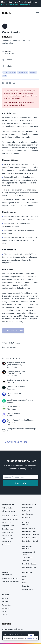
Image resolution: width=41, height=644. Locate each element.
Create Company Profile (10, 581)
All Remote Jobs (8, 508)
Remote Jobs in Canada (31, 535)
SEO (5, 76)
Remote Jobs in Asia (29, 531)
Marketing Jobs (7, 532)
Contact (5, 615)
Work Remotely (27, 589)
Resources (27, 573)
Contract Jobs (27, 508)
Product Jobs (7, 542)
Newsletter (26, 586)
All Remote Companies (10, 578)
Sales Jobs (6, 545)
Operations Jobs (8, 539)
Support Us (6, 608)
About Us (5, 599)
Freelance (9, 60)
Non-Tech (33, 72)
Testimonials (6, 605)
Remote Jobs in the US (30, 541)
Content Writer (23, 72)
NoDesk (6, 595)
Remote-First (10, 54)
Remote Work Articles (30, 567)
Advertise (5, 602)
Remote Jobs (8, 504)
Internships (26, 517)
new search (13, 103)
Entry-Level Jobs (8, 529)
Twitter (4, 611)
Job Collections (27, 558)
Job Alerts (26, 561)
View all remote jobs (15, 442)
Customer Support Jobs (10, 519)
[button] (38, 13)
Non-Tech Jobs (7, 535)
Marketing (9, 66)
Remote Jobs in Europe (30, 538)
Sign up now (20, 483)
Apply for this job (13, 331)
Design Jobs (6, 523)
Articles (25, 576)
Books (24, 583)
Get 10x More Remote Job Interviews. (16, 5)
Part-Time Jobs (27, 514)
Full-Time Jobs (27, 511)
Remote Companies (7, 574)
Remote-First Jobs (29, 528)
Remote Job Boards (29, 564)
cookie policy (31, 638)
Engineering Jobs (8, 526)
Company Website (9, 347)
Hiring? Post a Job (8, 511)
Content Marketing (9, 72)
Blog (24, 580)
